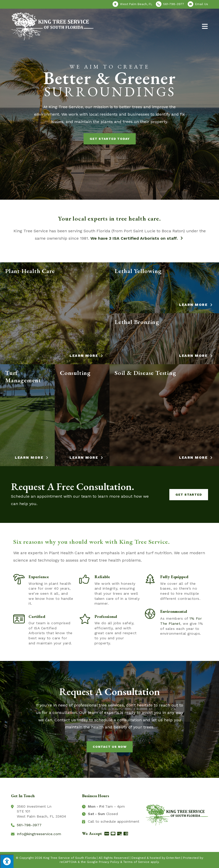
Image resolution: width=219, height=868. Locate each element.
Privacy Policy (109, 862)
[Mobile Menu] (205, 26)
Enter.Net (173, 858)
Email (202, 4)
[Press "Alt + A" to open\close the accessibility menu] (7, 861)
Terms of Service (136, 862)
